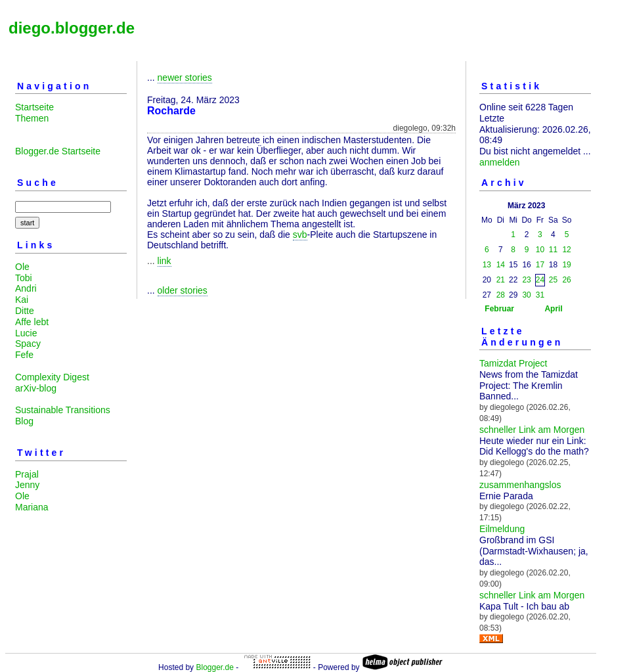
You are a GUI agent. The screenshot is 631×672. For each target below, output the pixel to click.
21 (501, 280)
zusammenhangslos (520, 485)
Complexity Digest (52, 377)
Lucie (26, 333)
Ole (22, 267)
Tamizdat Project (513, 363)
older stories (183, 290)
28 (501, 295)
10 (540, 250)
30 (526, 295)
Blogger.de (214, 667)
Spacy (28, 344)
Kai (22, 300)
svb (300, 235)
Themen (32, 118)
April (553, 309)
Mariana (32, 507)
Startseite (34, 107)
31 (540, 295)
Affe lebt (32, 322)
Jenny (27, 485)
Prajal (27, 474)
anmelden (500, 162)
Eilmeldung (502, 529)
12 (566, 250)
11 (553, 250)
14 (501, 265)
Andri (26, 288)
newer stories (185, 78)
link (164, 261)
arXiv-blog (36, 388)
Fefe (24, 355)
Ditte (25, 311)
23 (526, 280)
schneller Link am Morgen (532, 430)
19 (566, 265)
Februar (499, 309)
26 (566, 280)
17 (540, 265)
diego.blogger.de (72, 28)
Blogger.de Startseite (58, 151)
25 (553, 280)
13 (487, 265)
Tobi (24, 278)
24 (540, 280)
